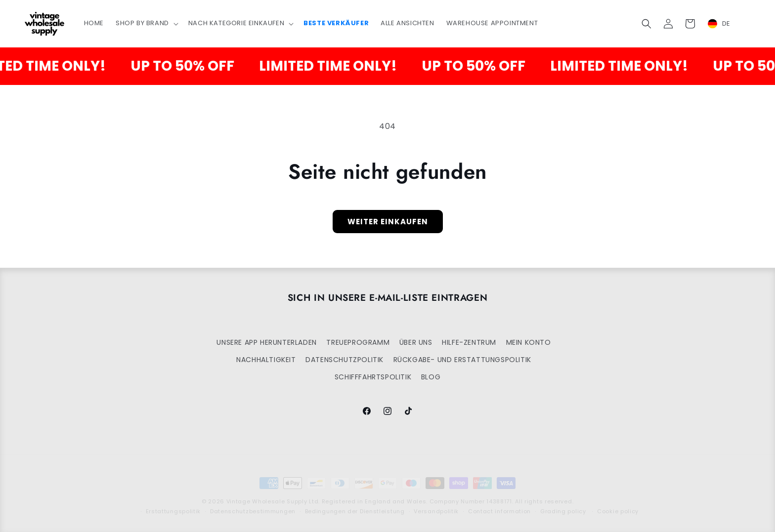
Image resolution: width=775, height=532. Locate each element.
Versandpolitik (436, 503)
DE (719, 24)
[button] (146, 23)
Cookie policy (618, 503)
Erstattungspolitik (173, 503)
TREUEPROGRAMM (358, 342)
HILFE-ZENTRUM (469, 342)
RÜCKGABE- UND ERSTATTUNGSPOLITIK (462, 360)
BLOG (431, 377)
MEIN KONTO (529, 342)
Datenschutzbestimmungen (253, 503)
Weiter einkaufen (388, 222)
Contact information (499, 503)
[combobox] (725, 24)
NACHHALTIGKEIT (266, 360)
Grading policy (563, 503)
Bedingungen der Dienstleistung (355, 503)
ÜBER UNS (416, 342)
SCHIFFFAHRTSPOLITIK (373, 377)
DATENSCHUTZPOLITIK (344, 360)
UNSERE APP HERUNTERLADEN (266, 342)
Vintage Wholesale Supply (267, 493)
